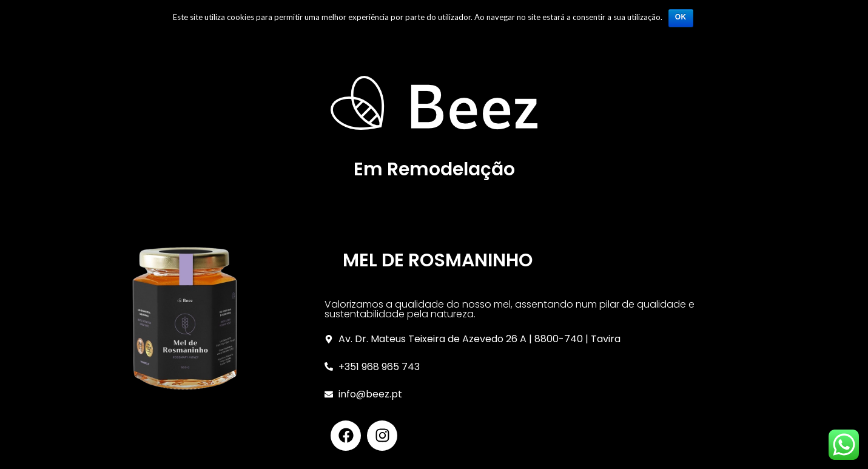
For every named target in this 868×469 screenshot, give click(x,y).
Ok (681, 17)
